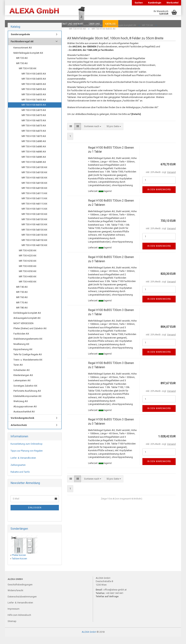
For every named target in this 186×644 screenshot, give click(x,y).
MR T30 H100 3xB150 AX (34, 247)
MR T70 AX (22, 310)
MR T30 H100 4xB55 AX (34, 91)
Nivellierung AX (21, 351)
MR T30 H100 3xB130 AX (34, 227)
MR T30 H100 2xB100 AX (34, 175)
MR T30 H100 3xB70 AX (34, 122)
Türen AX (18, 372)
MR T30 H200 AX (28, 258)
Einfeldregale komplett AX (27, 320)
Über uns (94, 24)
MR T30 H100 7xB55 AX (34, 107)
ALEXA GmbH (89, 639)
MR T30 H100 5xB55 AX (34, 96)
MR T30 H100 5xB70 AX (34, 133)
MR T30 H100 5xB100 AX (34, 190)
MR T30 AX (22, 71)
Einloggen (35, 515)
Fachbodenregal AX (22, 49)
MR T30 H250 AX (28, 268)
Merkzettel (172, 3)
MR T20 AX (22, 65)
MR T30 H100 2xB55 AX (34, 81)
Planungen (45, 24)
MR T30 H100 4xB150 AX (34, 252)
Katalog (110, 24)
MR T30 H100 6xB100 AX (34, 195)
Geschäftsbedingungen (20, 592)
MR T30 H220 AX (28, 263)
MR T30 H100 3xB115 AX (34, 206)
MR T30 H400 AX (28, 284)
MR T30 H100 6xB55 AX (34, 102)
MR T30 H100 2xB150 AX (34, 242)
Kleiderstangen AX (23, 382)
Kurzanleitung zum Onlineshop (27, 451)
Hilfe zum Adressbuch (19, 622)
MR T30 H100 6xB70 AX (34, 138)
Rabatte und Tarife (20, 479)
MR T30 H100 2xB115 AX (34, 201)
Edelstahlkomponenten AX (27, 403)
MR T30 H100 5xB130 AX (34, 237)
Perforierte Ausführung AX (27, 398)
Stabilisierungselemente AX (28, 346)
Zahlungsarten (18, 472)
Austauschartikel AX (24, 419)
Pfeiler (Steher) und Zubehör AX (30, 336)
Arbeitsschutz (19, 432)
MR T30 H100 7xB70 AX (34, 143)
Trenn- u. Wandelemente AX (28, 367)
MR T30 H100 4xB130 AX (34, 232)
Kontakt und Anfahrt (70, 24)
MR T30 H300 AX (28, 273)
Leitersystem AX (22, 388)
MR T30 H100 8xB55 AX (34, 112)
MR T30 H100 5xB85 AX (34, 164)
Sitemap (12, 628)
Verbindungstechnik (22, 425)
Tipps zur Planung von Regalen (27, 458)
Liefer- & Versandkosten (23, 465)
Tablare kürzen (19, 566)
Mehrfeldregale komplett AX (28, 60)
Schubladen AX (22, 377)
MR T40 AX (22, 294)
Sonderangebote (20, 42)
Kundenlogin (155, 3)
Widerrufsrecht (15, 598)
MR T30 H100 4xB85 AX (34, 159)
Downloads (15, 24)
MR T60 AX (22, 305)
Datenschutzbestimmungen (22, 604)
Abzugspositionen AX (25, 414)
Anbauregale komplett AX (27, 325)
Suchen (139, 3)
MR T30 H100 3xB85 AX (34, 154)
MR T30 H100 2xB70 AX (34, 117)
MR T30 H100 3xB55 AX (34, 86)
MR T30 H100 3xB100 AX (34, 180)
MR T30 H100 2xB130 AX (34, 221)
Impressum (14, 616)
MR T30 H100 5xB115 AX (34, 216)
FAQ (30, 24)
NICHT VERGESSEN (23, 331)
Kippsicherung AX (23, 357)
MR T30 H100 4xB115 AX (34, 211)
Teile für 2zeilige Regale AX (28, 362)
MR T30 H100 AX (28, 76)
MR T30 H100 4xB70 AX (34, 128)
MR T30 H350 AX (28, 278)
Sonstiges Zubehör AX (25, 393)
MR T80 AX (22, 315)
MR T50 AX (22, 299)
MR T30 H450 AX (28, 289)
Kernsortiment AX (23, 55)
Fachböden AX (21, 341)
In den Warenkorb (159, 197)
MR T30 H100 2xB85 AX (34, 148)
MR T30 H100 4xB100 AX (34, 185)
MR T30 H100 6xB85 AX (34, 169)
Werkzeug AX (21, 408)
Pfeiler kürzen (19, 562)
